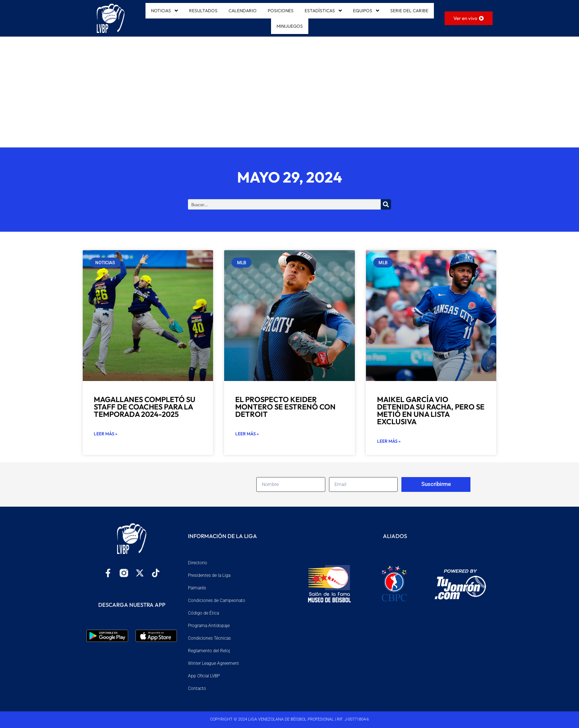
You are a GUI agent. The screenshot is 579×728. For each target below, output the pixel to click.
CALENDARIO (243, 11)
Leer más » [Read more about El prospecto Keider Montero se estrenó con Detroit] (247, 434)
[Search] (386, 204)
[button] (165, 11)
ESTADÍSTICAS (323, 11)
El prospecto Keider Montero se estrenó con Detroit (285, 407)
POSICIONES (281, 11)
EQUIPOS (366, 11)
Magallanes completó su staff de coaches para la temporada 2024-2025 (145, 407)
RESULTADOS (203, 11)
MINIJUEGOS (290, 26)
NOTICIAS (165, 11)
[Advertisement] (289, 92)
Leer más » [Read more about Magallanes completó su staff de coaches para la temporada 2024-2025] (106, 434)
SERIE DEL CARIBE (409, 11)
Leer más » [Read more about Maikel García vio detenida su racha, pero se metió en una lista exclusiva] (389, 441)
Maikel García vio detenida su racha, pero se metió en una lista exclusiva (431, 411)
